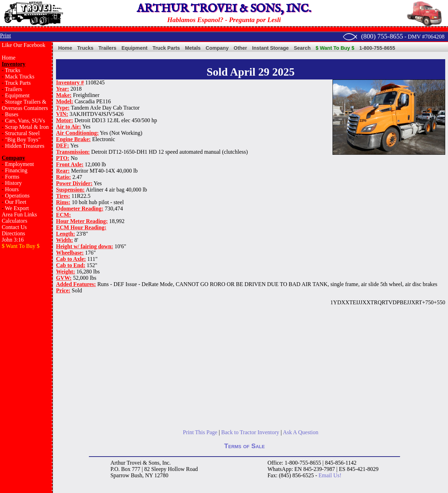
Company (217, 48)
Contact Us (14, 227)
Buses (12, 114)
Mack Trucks (20, 77)
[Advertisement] (26, 366)
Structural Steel (22, 133)
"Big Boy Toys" (23, 140)
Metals (193, 48)
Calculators (15, 221)
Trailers (13, 89)
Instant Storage (270, 48)
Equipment (17, 95)
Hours (12, 189)
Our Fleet (16, 202)
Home (9, 58)
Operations (17, 196)
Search (302, 48)
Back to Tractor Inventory (250, 432)
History (13, 183)
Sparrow (120, 475)
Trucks (13, 70)
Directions (13, 233)
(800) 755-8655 (382, 36)
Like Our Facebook (23, 45)
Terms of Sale (245, 446)
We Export (17, 208)
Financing (16, 170)
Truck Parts (18, 83)
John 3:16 (13, 240)
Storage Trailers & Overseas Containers (25, 105)
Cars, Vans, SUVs (25, 121)
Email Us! (330, 475)
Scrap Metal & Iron (27, 127)
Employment (19, 164)
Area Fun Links (19, 214)
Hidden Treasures (24, 146)
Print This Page (200, 432)
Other (240, 48)
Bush (137, 475)
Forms (12, 177)
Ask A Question (300, 432)
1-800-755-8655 (377, 48)
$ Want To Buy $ (335, 48)
